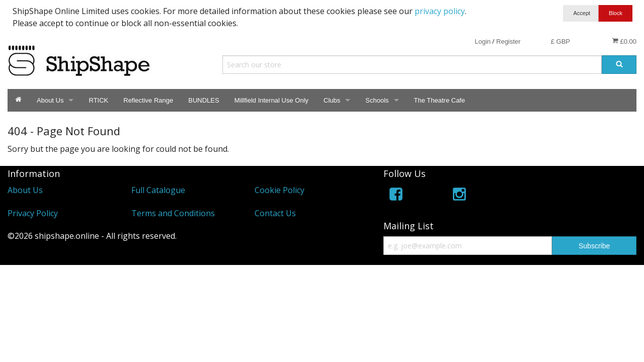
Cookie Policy (279, 190)
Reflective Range (148, 100)
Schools (377, 100)
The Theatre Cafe (440, 100)
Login (482, 41)
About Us (50, 100)
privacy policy (440, 11)
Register (508, 41)
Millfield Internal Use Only (271, 100)
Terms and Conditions (173, 213)
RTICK (98, 100)
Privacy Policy (33, 213)
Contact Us (275, 213)
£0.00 (624, 41)
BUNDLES (204, 100)
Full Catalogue (158, 190)
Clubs (332, 100)
